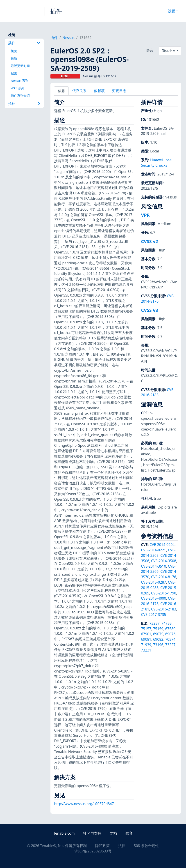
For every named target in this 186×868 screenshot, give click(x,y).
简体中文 (169, 51)
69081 (146, 639)
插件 (56, 11)
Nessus (68, 38)
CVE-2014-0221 (153, 550)
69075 (158, 634)
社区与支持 (92, 833)
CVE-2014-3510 (153, 566)
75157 (146, 629)
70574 (170, 639)
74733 (167, 623)
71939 (146, 645)
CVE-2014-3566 (158, 569)
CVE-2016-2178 (158, 601)
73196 (158, 645)
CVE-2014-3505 (158, 553)
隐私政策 (102, 846)
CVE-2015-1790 (164, 593)
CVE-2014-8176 (158, 299)
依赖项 (99, 91)
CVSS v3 (149, 310)
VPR (145, 215)
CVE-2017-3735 (153, 615)
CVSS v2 (149, 241)
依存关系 (79, 91)
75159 (158, 629)
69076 (170, 634)
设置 (172, 11)
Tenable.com (64, 833)
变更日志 (119, 91)
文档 (113, 833)
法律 (122, 846)
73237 (154, 623)
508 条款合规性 (146, 846)
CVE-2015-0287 (153, 582)
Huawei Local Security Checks (157, 163)
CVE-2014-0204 (162, 545)
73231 (146, 650)
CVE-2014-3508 (164, 561)
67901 (146, 634)
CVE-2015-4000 (153, 598)
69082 (158, 639)
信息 (61, 91)
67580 (170, 629)
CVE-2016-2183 (158, 392)
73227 (170, 645)
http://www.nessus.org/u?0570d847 (84, 804)
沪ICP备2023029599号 (93, 851)
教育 (129, 833)
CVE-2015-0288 (158, 585)
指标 (24, 104)
